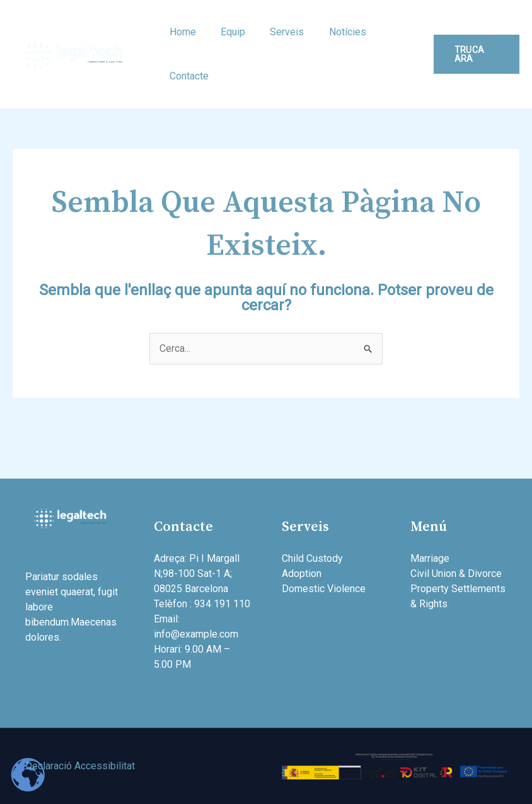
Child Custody (312, 558)
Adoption (302, 574)
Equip (226, 32)
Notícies (331, 32)
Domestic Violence (324, 589)
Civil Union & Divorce (456, 574)
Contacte (187, 76)
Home (180, 32)
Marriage (430, 558)
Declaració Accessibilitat (80, 766)
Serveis (275, 32)
